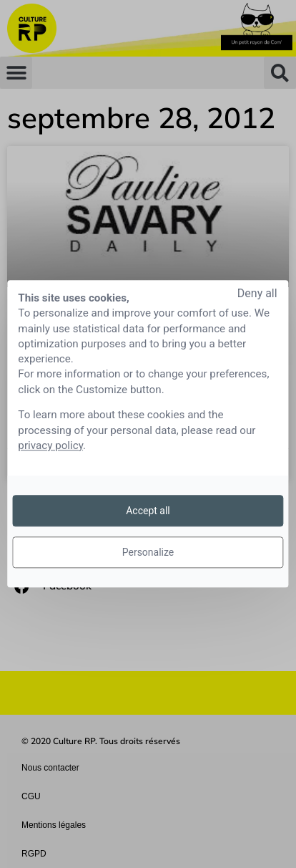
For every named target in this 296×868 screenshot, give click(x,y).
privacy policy (50, 445)
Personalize (148, 552)
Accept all (148, 511)
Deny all (257, 293)
